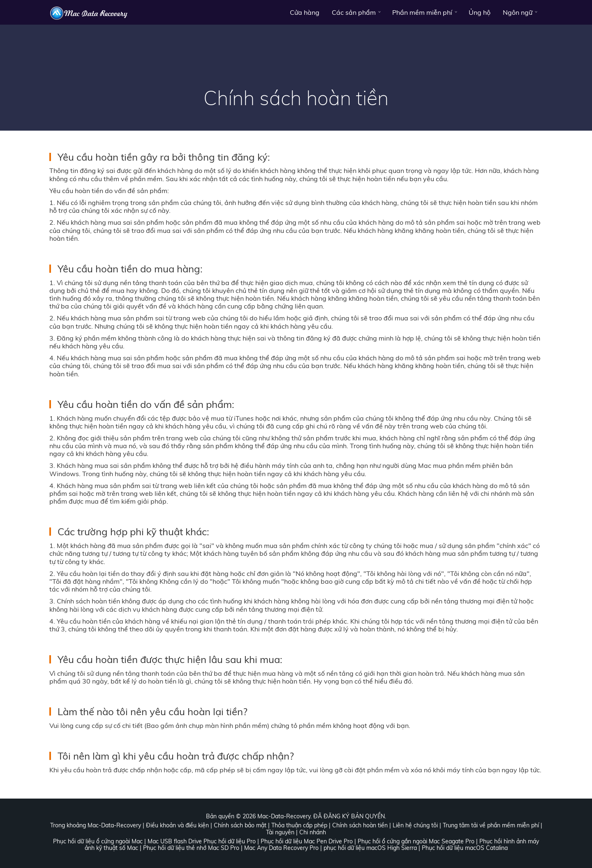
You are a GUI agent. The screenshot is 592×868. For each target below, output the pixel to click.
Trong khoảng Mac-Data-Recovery (96, 825)
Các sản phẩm (354, 12)
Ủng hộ (480, 12)
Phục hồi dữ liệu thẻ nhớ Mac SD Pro (191, 848)
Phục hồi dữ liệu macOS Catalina (465, 848)
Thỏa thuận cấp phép (299, 825)
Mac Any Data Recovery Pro (281, 848)
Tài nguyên (280, 832)
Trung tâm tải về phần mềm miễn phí (491, 825)
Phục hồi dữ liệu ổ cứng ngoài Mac (98, 841)
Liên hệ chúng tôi (415, 825)
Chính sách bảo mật (240, 825)
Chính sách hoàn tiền (360, 825)
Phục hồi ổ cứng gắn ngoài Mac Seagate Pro (416, 841)
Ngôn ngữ (518, 12)
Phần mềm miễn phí (422, 12)
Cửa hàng (305, 12)
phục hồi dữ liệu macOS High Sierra (370, 848)
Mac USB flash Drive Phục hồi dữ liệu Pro (202, 841)
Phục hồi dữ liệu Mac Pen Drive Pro (307, 841)
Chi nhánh (313, 832)
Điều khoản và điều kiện (177, 825)
